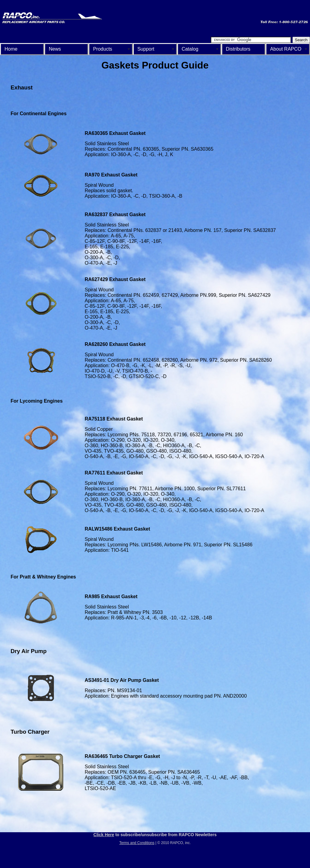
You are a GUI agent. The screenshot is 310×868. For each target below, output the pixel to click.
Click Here (104, 835)
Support (146, 49)
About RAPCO (286, 49)
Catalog (190, 49)
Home (11, 49)
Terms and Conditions (137, 843)
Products (102, 49)
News (55, 49)
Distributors (238, 49)
